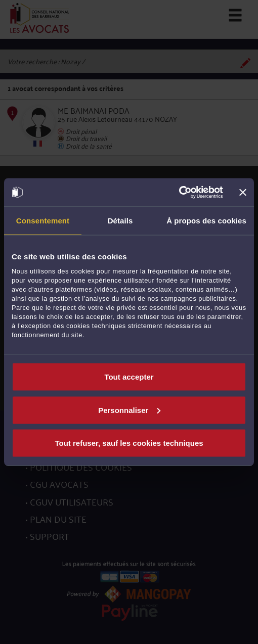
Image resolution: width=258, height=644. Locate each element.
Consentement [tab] (43, 220)
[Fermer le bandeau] (243, 192)
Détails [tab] (120, 220)
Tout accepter (129, 377)
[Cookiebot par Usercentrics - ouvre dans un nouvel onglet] (179, 193)
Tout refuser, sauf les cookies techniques (129, 443)
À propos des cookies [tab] (206, 220)
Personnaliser (129, 410)
